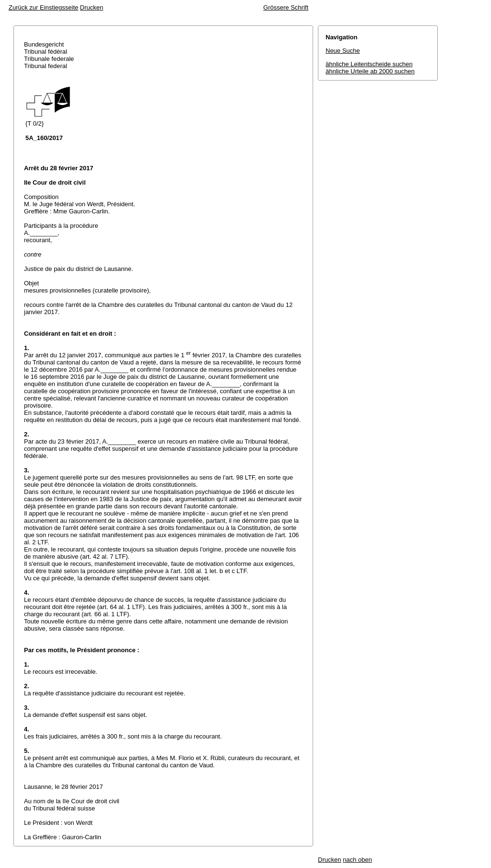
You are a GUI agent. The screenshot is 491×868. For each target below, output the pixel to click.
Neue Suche (343, 51)
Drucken (92, 7)
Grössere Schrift (286, 7)
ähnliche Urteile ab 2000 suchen (370, 71)
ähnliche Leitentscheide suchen (369, 64)
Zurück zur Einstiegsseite (43, 7)
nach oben (357, 860)
